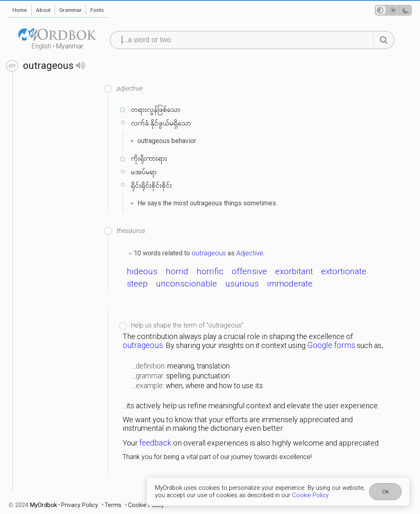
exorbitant (294, 271)
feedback (155, 443)
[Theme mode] (393, 10)
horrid (177, 271)
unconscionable (186, 284)
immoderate (290, 284)
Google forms (331, 345)
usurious (242, 284)
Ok (385, 492)
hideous (142, 271)
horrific (210, 271)
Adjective (250, 253)
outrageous (209, 253)
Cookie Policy (310, 495)
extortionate (344, 271)
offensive (249, 271)
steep (137, 284)
